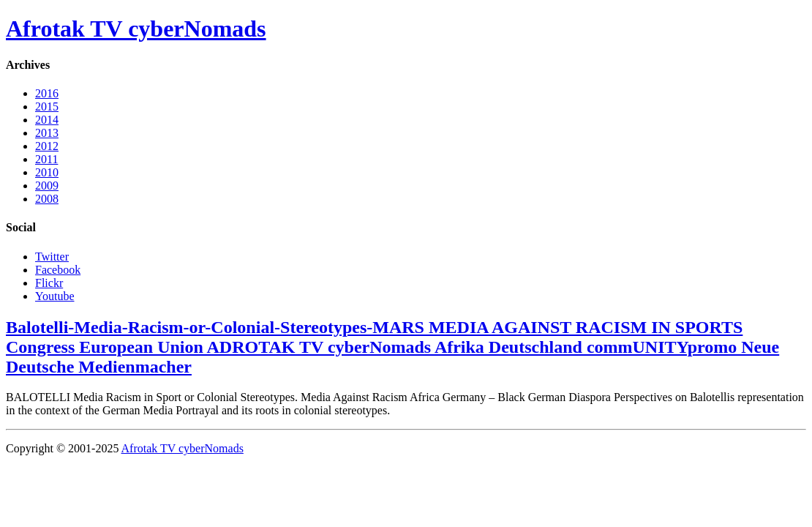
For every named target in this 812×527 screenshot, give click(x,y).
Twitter (52, 257)
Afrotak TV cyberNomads (136, 29)
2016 (47, 93)
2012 (47, 146)
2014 (47, 120)
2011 (46, 159)
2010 (47, 172)
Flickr (49, 283)
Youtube (55, 296)
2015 (47, 106)
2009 (47, 186)
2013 (47, 133)
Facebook (58, 270)
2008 (47, 199)
